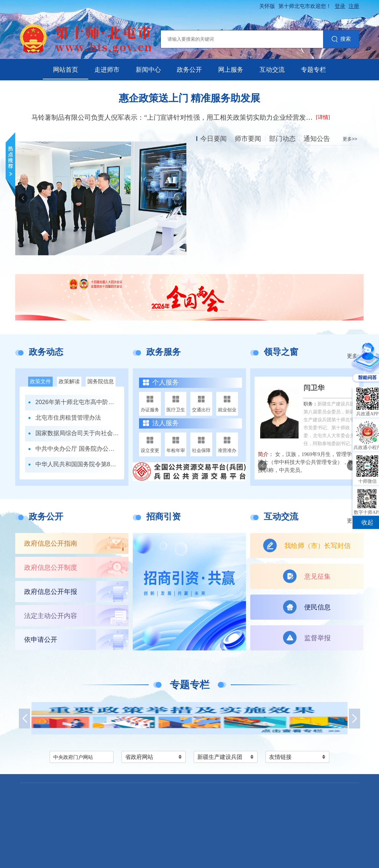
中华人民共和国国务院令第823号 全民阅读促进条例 (77, 464)
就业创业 (227, 410)
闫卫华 (314, 388)
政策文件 (40, 381)
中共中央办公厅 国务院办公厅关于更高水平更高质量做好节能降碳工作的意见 (77, 449)
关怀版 (267, 6)
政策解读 (69, 381)
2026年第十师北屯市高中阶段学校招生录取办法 (77, 402)
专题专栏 (313, 70)
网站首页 (66, 70)
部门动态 (282, 139)
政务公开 (189, 70)
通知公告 (317, 139)
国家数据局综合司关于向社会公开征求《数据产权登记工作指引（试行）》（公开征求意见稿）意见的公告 (77, 433)
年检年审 (176, 450)
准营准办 (227, 450)
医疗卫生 (176, 410)
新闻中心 (148, 70)
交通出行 (201, 410)
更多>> (350, 139)
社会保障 (201, 450)
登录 (340, 6)
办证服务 (150, 410)
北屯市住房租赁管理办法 (68, 418)
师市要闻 (248, 139)
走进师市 (107, 70)
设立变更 (150, 450)
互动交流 (272, 70)
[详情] (323, 117)
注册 (354, 6)
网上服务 (231, 70)
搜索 (341, 40)
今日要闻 (213, 139)
